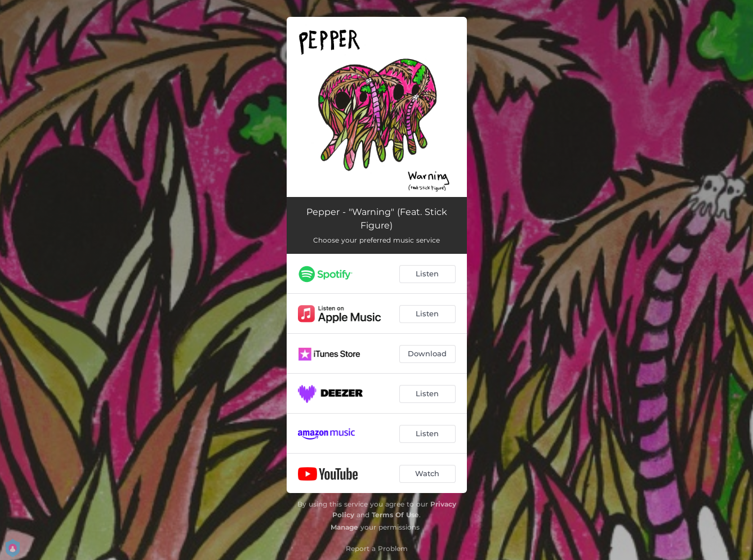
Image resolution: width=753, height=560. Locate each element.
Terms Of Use (395, 515)
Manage (344, 527)
